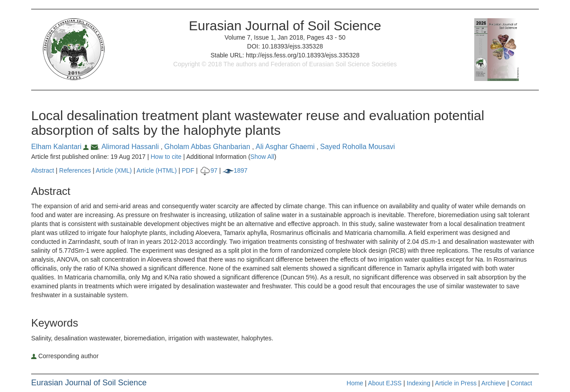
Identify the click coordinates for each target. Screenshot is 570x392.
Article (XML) (115, 170)
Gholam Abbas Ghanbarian (208, 147)
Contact (521, 383)
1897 (235, 170)
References (75, 170)
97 (209, 170)
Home (355, 383)
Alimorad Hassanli (131, 147)
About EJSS (385, 383)
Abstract (43, 170)
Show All (262, 157)
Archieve (493, 383)
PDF (188, 170)
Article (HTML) (157, 170)
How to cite (166, 157)
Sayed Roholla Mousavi (358, 147)
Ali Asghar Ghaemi (286, 147)
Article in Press (456, 383)
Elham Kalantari (61, 147)
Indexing (418, 383)
